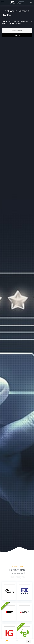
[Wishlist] (17, 642)
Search (17, 35)
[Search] (31, 2)
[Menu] (2, 2)
